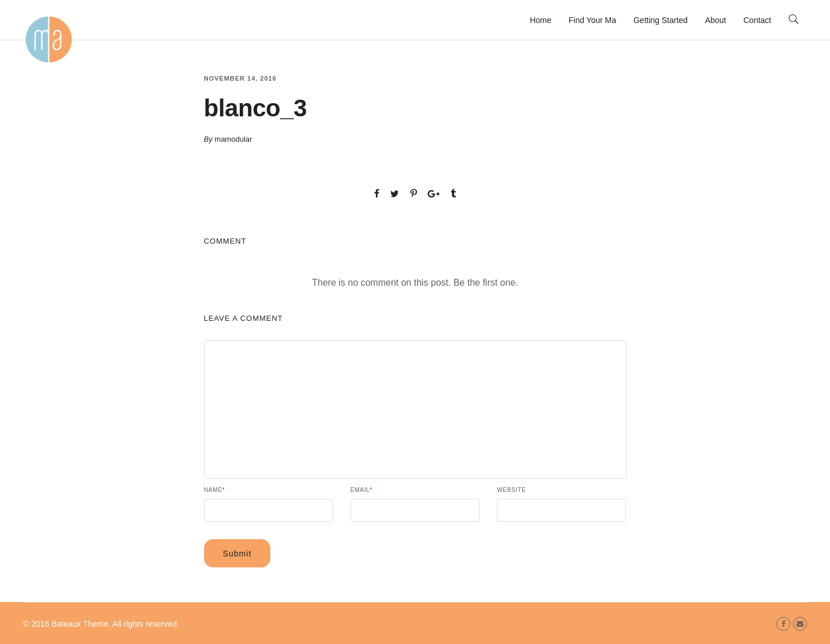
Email (361, 490)
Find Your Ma (592, 20)
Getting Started (661, 20)
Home (540, 20)
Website (511, 490)
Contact (757, 20)
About (716, 20)
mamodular (233, 139)
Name (215, 490)
